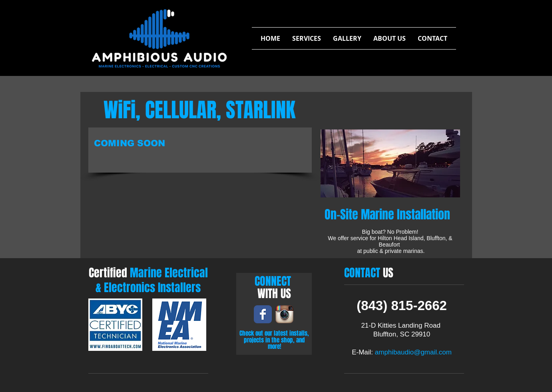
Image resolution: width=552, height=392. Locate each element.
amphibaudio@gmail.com (413, 352)
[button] (307, 38)
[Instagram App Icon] (284, 314)
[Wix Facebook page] (263, 314)
